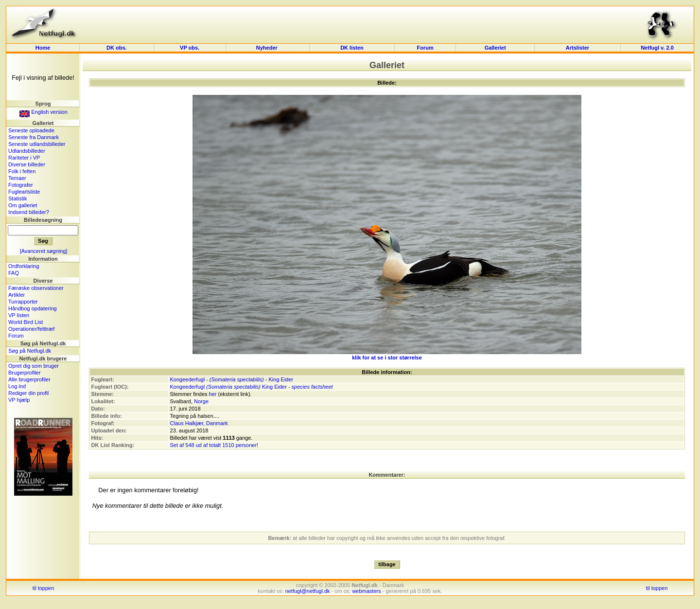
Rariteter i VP (24, 158)
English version (44, 112)
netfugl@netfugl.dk (308, 591)
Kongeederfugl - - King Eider (232, 379)
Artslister (577, 48)
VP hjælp (19, 400)
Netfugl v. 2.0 (657, 48)
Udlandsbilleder (27, 151)
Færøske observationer (36, 288)
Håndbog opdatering (33, 308)
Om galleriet (23, 205)
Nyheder (268, 48)
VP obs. (190, 48)
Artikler (17, 295)
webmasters (366, 591)
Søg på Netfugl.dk (30, 351)
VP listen (19, 315)
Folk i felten (22, 171)
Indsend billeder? (29, 212)
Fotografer (21, 185)
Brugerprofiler (25, 373)
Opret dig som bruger (34, 366)
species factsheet (312, 387)
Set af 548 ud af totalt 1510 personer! (214, 445)
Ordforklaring (24, 266)
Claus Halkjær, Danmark (199, 423)
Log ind (17, 386)
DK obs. (117, 48)
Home (43, 48)
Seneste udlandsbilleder (37, 144)
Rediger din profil (28, 393)
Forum (425, 48)
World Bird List (26, 322)
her (213, 394)
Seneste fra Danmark (34, 137)
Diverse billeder (27, 164)
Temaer (17, 178)
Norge (201, 401)
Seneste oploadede (31, 130)
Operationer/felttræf (31, 329)
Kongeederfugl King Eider (228, 387)
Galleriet (495, 48)
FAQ (14, 273)
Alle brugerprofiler (29, 379)
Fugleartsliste (24, 192)
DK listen (352, 48)
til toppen (44, 588)
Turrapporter (23, 302)
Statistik (18, 198)
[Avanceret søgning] (44, 251)
